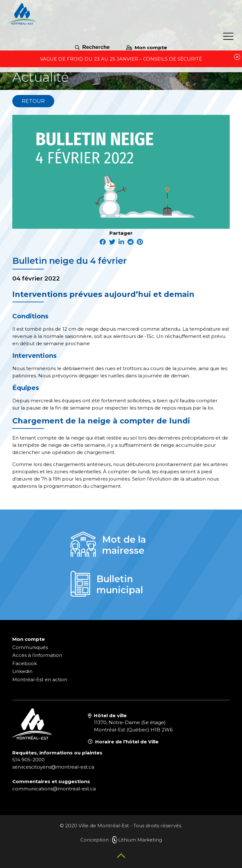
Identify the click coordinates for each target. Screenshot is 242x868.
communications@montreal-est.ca (54, 789)
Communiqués (30, 647)
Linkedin (22, 671)
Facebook (25, 663)
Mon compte (147, 47)
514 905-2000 (29, 760)
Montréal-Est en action (40, 679)
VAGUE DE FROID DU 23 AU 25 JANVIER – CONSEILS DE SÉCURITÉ (121, 59)
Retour (33, 101)
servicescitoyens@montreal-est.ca (53, 767)
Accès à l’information (37, 655)
